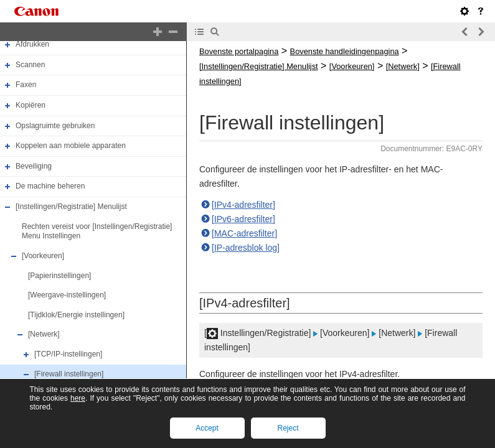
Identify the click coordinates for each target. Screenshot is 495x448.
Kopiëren (31, 105)
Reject (288, 428)
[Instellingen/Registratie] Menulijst (71, 207)
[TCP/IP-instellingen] (68, 354)
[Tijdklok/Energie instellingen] (76, 315)
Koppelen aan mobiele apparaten (71, 146)
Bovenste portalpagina (239, 51)
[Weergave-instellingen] (67, 295)
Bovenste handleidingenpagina (345, 51)
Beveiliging (34, 166)
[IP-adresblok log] (246, 248)
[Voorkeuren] (43, 256)
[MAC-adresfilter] (244, 233)
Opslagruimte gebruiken (55, 126)
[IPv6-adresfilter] (243, 219)
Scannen (30, 65)
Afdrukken (32, 44)
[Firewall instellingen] (69, 374)
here (78, 398)
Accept (207, 428)
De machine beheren (50, 187)
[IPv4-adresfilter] (243, 205)
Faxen (26, 85)
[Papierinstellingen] (59, 276)
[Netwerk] (44, 335)
